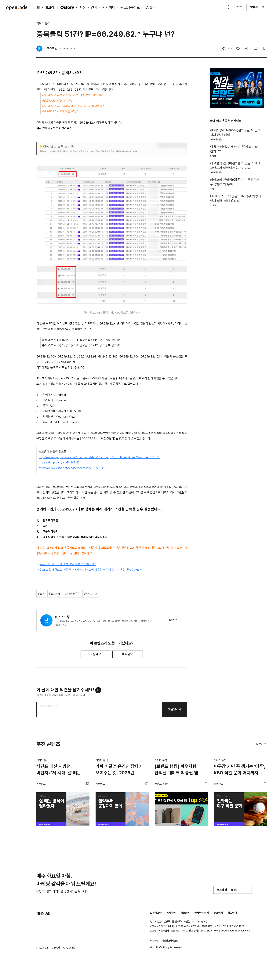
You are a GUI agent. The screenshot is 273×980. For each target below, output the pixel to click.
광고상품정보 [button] (130, 7)
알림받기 (173, 620)
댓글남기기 (175, 709)
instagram (42, 948)
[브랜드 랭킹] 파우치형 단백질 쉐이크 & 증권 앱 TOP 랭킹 (176, 770)
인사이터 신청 (257, 7)
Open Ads (17, 8)
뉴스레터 (218, 913)
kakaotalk (69, 948)
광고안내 (232, 913)
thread (56, 948)
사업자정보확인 (192, 926)
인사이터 (109, 7)
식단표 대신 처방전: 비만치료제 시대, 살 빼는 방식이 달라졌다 (59, 770)
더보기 (262, 744)
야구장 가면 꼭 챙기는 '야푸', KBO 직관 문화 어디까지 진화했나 (240, 770)
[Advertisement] (237, 267)
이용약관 (154, 941)
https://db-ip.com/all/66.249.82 (59, 462)
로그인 (239, 7)
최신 (82, 7)
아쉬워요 (128, 654)
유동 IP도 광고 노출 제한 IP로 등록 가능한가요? (68, 564)
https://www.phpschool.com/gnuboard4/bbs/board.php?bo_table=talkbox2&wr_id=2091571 (99, 457)
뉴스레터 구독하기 (233, 890)
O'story (67, 7)
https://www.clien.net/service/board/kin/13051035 (72, 468)
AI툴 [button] (149, 7)
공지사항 (171, 913)
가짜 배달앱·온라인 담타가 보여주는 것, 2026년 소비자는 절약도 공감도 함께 (121, 770)
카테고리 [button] (45, 7)
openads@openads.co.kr (237, 931)
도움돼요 (96, 654)
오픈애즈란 (156, 913)
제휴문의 (185, 913)
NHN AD (44, 913)
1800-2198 (206, 931)
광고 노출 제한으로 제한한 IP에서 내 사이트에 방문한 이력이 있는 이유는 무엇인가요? (90, 570)
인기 (94, 7)
